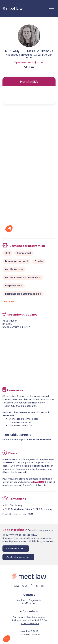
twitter (37, 586)
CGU (46, 620)
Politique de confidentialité (27, 620)
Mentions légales (36, 617)
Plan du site (19, 617)
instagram (42, 586)
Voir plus (9, 301)
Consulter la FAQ (16, 549)
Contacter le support (18, 557)
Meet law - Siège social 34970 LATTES (29, 602)
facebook (31, 586)
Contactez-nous (30, 624)
